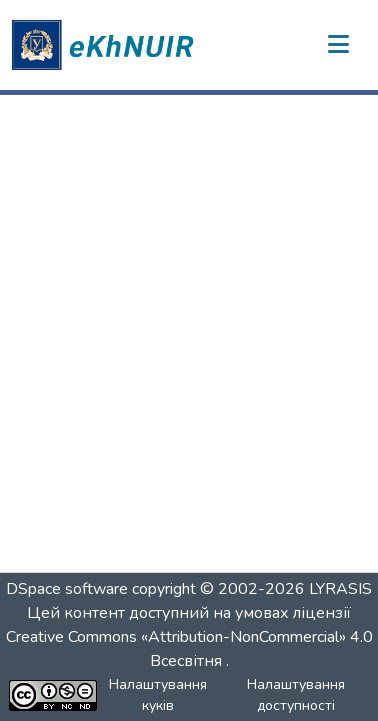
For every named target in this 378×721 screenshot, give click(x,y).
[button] (106, 45)
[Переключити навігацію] (338, 45)
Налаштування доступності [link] (296, 695)
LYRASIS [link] (340, 589)
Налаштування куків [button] (158, 695)
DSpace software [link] (67, 589)
